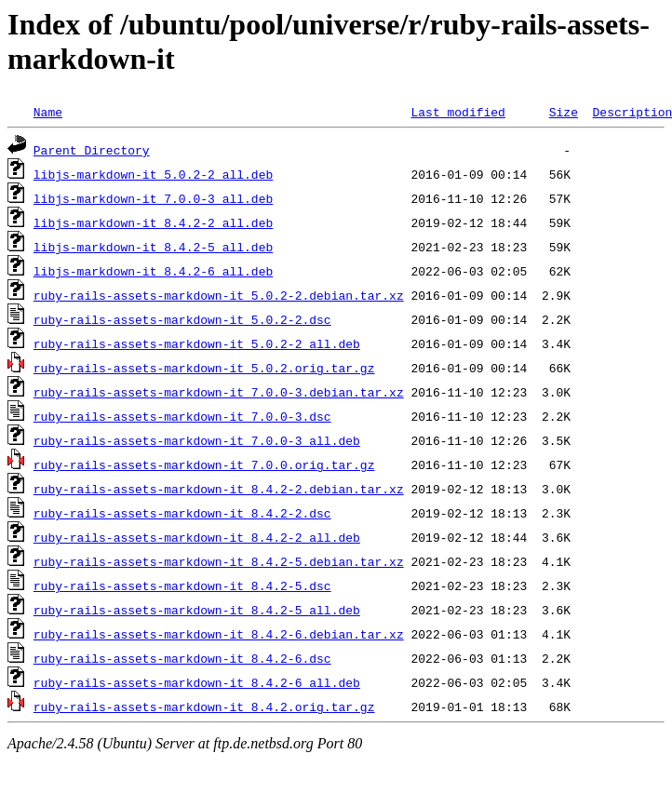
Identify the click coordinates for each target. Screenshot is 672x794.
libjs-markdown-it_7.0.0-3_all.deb (153, 198)
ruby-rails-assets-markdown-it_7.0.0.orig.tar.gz (204, 464)
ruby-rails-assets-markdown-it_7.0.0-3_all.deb (197, 440)
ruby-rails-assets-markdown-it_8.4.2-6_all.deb (197, 682)
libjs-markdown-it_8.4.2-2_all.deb (153, 222)
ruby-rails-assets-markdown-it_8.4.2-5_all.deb (197, 610)
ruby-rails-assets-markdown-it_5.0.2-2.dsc (182, 319)
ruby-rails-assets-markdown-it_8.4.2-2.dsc (182, 513)
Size (564, 112)
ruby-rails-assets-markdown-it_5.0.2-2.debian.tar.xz (219, 295)
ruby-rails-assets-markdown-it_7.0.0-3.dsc (182, 416)
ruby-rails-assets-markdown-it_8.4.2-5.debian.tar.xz (219, 561)
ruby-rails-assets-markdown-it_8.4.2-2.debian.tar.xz (219, 489)
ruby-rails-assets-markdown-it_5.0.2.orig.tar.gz (204, 368)
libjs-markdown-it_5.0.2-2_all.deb (153, 174)
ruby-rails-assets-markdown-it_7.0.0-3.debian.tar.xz (219, 392)
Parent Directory (92, 150)
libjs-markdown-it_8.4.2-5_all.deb (153, 247)
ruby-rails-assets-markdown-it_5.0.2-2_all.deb (197, 343)
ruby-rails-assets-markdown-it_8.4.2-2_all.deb (197, 537)
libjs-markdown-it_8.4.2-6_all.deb (153, 271)
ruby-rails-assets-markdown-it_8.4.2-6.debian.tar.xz (219, 634)
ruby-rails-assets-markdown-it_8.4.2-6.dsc (182, 658)
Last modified (457, 112)
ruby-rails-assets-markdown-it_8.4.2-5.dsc (182, 585)
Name (48, 112)
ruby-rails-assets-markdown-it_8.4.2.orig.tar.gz (204, 707)
